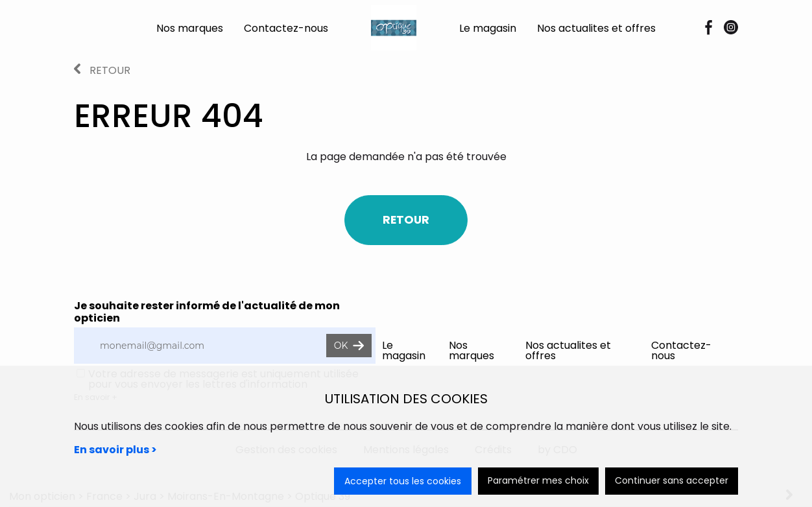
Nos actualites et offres (596, 28)
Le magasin (488, 28)
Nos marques (190, 28)
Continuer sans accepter (672, 480)
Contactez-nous (286, 28)
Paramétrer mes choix (538, 480)
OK (349, 346)
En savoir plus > (115, 450)
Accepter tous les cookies (403, 481)
